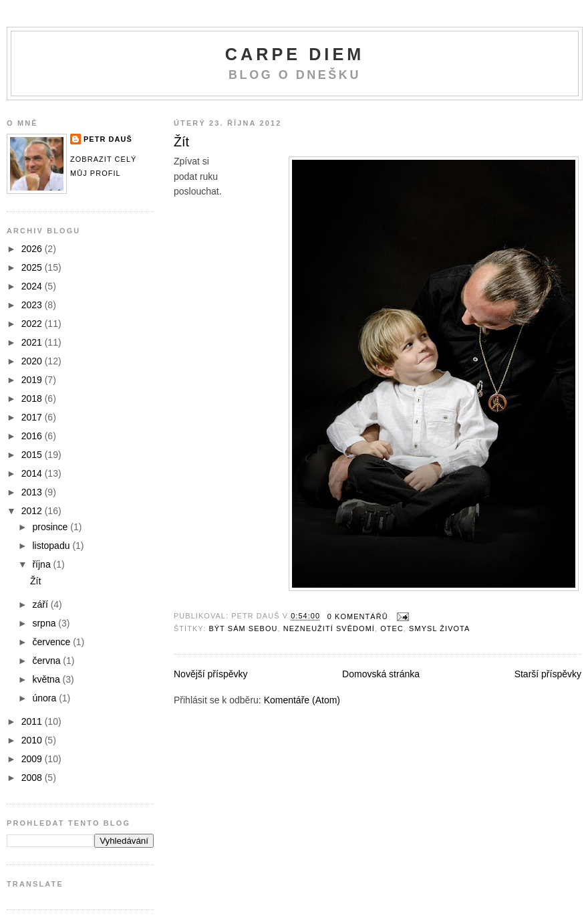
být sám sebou (243, 628)
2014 (33, 473)
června (47, 661)
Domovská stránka (381, 674)
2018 (33, 398)
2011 (33, 721)
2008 (33, 778)
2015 (33, 455)
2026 (33, 249)
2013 (33, 492)
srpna (45, 623)
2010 (33, 740)
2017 (33, 417)
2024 (33, 286)
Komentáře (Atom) (302, 700)
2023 (33, 305)
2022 (33, 324)
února (45, 698)
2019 (33, 380)
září (41, 604)
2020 (33, 361)
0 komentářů (358, 616)
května (47, 679)
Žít (181, 142)
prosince (51, 527)
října (42, 564)
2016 (33, 436)
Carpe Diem (295, 54)
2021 (33, 342)
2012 (33, 511)
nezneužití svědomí (329, 628)
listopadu (52, 546)
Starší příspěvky (548, 674)
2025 (33, 267)
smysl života (439, 628)
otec (392, 628)
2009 (33, 759)
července (52, 642)
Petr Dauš (108, 139)
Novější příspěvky (210, 674)
